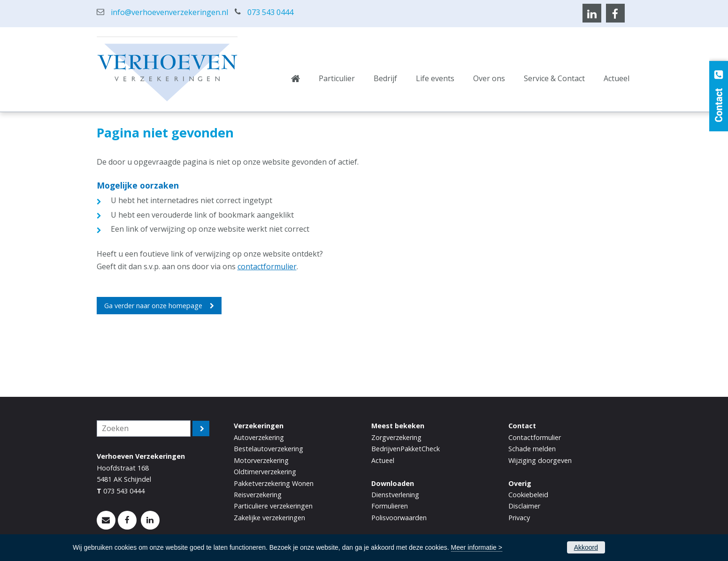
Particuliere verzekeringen (273, 506)
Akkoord (586, 547)
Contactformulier (535, 437)
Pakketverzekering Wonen (274, 483)
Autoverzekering (259, 437)
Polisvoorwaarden (399, 518)
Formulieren (390, 506)
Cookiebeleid (528, 495)
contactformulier (267, 266)
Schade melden (532, 449)
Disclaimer (524, 506)
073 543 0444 (270, 12)
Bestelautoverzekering (268, 449)
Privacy (519, 518)
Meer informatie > (477, 547)
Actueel (383, 460)
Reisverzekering (258, 495)
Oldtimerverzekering (265, 472)
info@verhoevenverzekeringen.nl (169, 12)
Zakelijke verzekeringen (269, 518)
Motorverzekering (261, 460)
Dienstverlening (395, 495)
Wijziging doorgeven (540, 460)
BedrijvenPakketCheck (406, 449)
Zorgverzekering (396, 437)
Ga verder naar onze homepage (153, 306)
